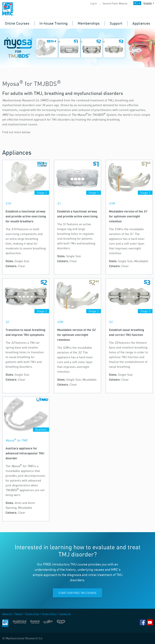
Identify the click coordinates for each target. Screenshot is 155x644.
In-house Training (53, 23)
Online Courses (17, 23)
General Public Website (115, 3)
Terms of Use (32, 614)
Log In (94, 3)
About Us (7, 614)
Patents (19, 614)
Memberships (89, 23)
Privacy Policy (49, 614)
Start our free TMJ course (78, 593)
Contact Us (65, 614)
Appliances (141, 23)
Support (116, 23)
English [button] (148, 3)
